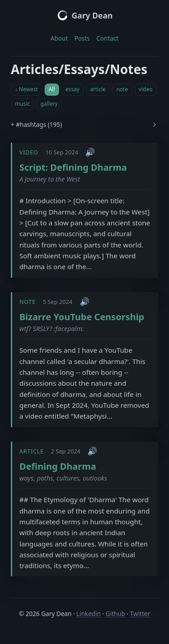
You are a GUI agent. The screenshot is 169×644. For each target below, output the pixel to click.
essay (72, 89)
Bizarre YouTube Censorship (82, 317)
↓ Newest (26, 89)
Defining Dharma (58, 466)
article (98, 89)
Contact (107, 38)
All (52, 89)
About (59, 38)
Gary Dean (84, 15)
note (122, 89)
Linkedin (88, 614)
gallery (49, 104)
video (146, 89)
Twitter (140, 614)
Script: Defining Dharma (73, 167)
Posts (82, 38)
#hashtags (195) (39, 124)
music (22, 104)
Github (115, 614)
